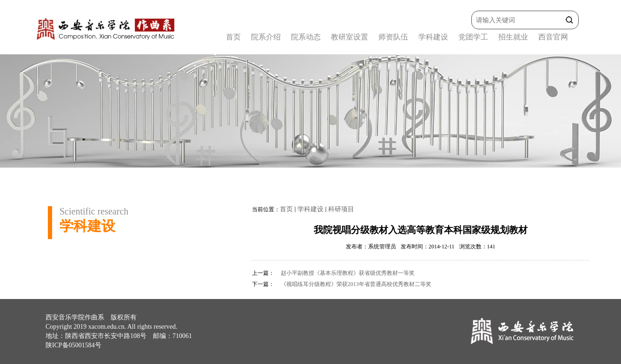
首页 (233, 37)
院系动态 (306, 37)
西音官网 (553, 37)
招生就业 (513, 37)
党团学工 (473, 37)
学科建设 (433, 37)
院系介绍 (266, 37)
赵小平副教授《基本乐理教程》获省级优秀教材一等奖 (348, 273)
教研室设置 (350, 37)
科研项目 (341, 209)
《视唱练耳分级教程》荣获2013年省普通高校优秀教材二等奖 (356, 284)
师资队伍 (393, 37)
